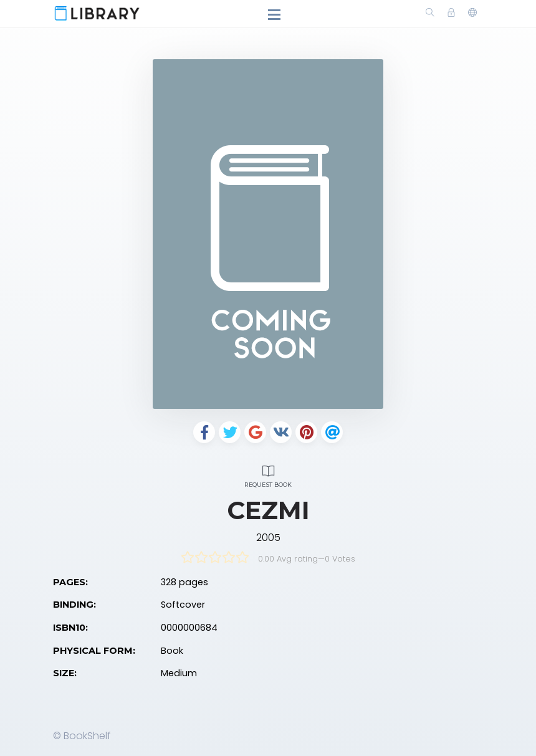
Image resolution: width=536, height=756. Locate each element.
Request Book (268, 475)
